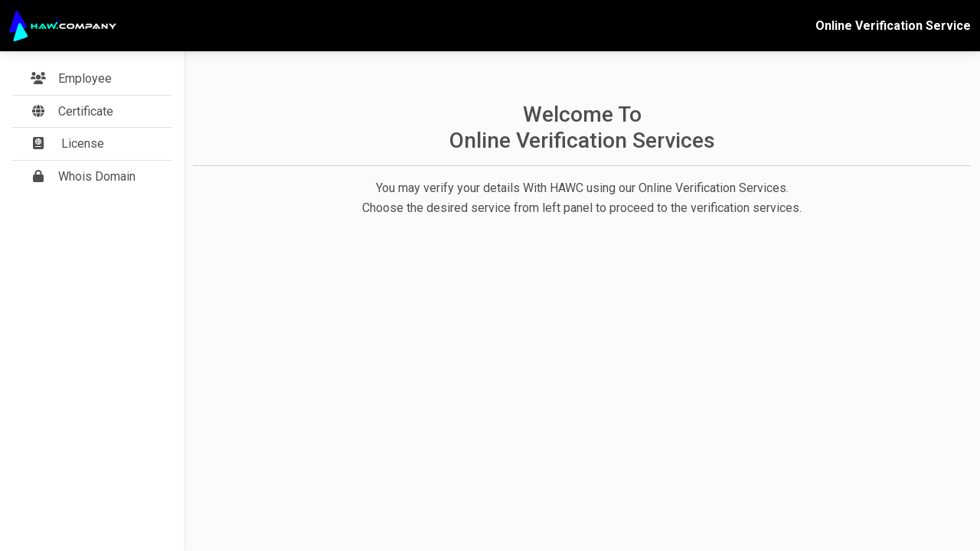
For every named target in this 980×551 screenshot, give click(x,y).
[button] (92, 112)
